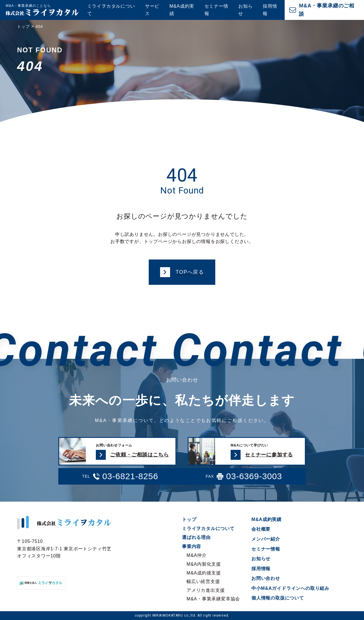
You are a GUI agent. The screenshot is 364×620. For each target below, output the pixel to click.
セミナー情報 (216, 10)
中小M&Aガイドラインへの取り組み (290, 588)
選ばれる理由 (196, 537)
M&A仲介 (197, 555)
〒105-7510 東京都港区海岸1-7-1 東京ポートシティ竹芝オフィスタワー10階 (64, 549)
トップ (189, 519)
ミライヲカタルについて (111, 10)
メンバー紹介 (266, 539)
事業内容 (192, 546)
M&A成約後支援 (204, 573)
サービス (152, 10)
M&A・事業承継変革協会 (213, 599)
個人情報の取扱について (278, 598)
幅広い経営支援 (203, 581)
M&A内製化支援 (204, 564)
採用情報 (270, 10)
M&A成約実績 (182, 10)
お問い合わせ (266, 578)
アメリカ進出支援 (206, 590)
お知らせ (245, 10)
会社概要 (261, 529)
